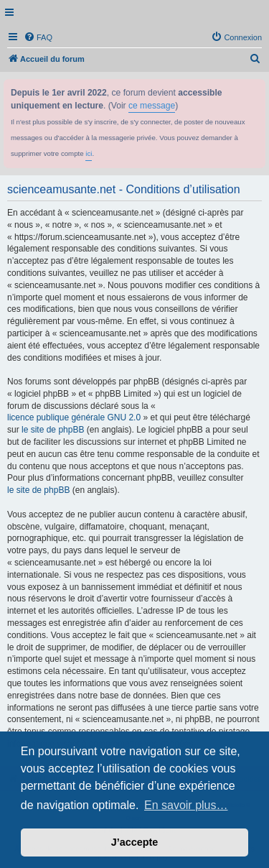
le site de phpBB (53, 430)
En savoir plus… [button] (186, 805)
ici (89, 153)
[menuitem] (38, 37)
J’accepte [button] (135, 842)
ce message (152, 106)
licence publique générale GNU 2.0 (74, 417)
